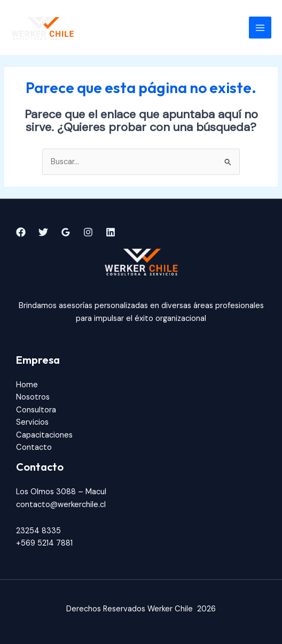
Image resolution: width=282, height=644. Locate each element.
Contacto (34, 447)
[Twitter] (43, 232)
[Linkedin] (111, 232)
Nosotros (33, 397)
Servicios (32, 422)
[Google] (66, 232)
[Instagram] (88, 232)
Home (27, 385)
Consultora (36, 410)
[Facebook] (21, 232)
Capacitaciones (44, 435)
